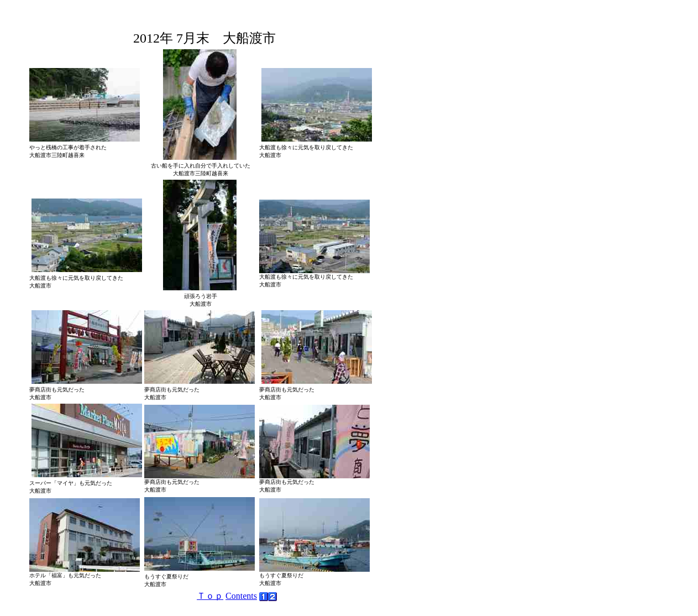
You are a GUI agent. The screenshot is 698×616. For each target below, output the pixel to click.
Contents (241, 596)
